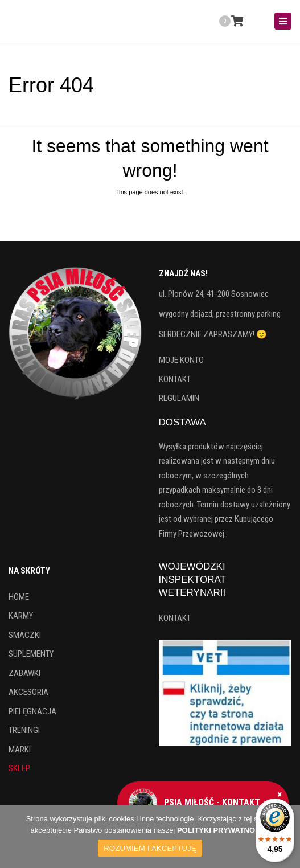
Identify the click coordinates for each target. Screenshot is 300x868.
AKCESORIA (28, 692)
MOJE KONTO (181, 360)
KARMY (21, 616)
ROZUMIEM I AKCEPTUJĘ (150, 848)
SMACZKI (25, 635)
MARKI (20, 750)
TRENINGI (24, 730)
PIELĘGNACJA (32, 711)
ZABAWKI (24, 673)
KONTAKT (175, 379)
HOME (19, 597)
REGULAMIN (179, 398)
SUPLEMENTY (31, 654)
